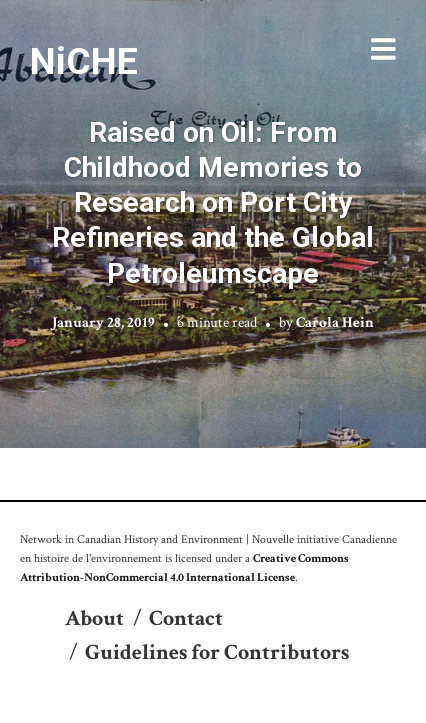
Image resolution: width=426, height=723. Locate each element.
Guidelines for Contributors (217, 652)
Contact (186, 618)
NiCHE (84, 61)
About (94, 618)
